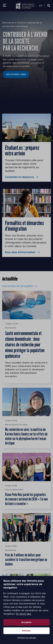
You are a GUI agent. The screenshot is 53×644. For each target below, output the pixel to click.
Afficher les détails (27, 638)
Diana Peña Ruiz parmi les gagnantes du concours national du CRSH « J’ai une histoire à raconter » (26, 499)
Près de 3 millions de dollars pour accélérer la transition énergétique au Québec (26, 560)
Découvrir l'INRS (16, 74)
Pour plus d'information (20, 252)
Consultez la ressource (19, 177)
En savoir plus (24, 614)
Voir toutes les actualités (17, 286)
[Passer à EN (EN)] (41, 6)
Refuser (26, 631)
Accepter (26, 622)
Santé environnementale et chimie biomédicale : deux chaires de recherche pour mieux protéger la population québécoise (25, 345)
